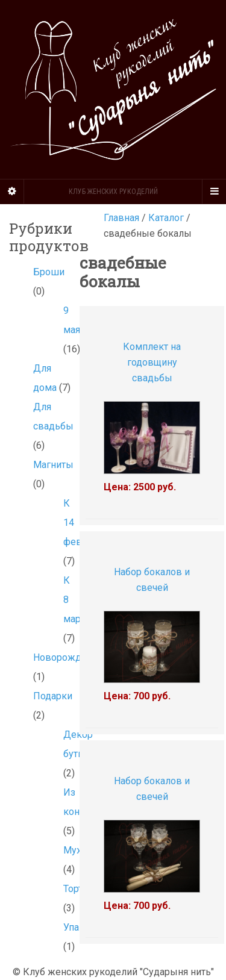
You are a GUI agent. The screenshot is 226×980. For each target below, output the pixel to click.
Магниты (53, 465)
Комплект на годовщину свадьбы (152, 362)
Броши (49, 272)
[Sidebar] (12, 192)
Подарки (53, 696)
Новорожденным (73, 657)
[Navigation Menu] (214, 192)
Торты (77, 889)
